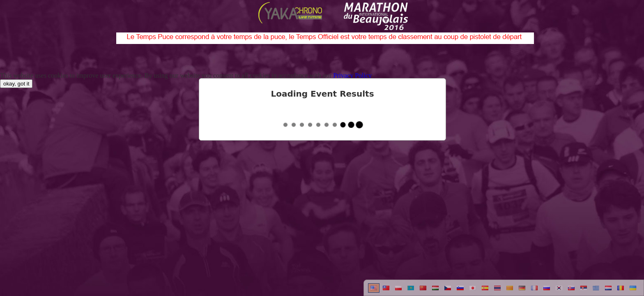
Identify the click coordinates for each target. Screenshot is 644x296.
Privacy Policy (352, 75)
